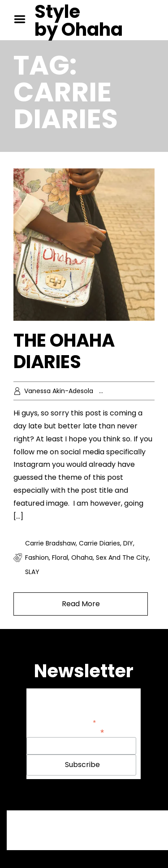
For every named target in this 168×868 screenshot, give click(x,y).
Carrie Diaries (99, 543)
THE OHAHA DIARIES (64, 351)
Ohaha (82, 558)
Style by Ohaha (79, 21)
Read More (81, 604)
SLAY (32, 572)
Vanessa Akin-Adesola (59, 391)
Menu (23, 19)
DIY (128, 543)
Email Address (82, 732)
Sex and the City (122, 558)
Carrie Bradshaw (50, 543)
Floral (60, 558)
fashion (37, 558)
